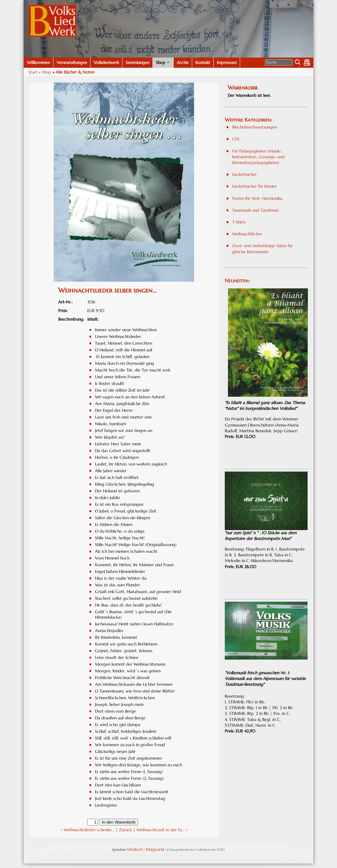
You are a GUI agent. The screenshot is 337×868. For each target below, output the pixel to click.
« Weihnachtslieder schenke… (87, 830)
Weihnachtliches (247, 234)
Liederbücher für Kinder (254, 186)
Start (33, 72)
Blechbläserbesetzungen (255, 127)
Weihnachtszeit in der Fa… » (162, 830)
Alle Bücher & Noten (75, 72)
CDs (236, 139)
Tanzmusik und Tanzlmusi (255, 210)
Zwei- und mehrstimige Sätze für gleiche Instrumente (263, 249)
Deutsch (135, 849)
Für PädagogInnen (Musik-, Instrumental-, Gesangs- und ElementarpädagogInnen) (258, 157)
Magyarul (155, 849)
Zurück (125, 830)
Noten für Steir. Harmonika (257, 198)
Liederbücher (244, 174)
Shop (47, 72)
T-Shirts (239, 222)
